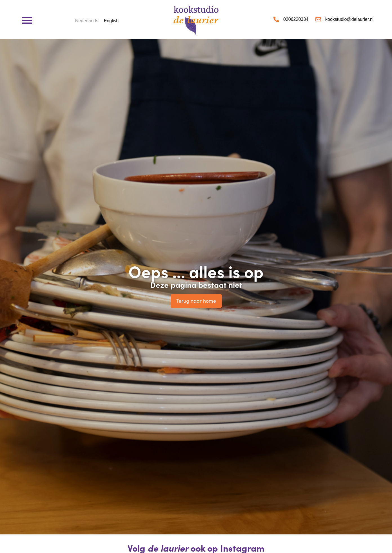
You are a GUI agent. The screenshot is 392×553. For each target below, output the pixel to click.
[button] (27, 20)
